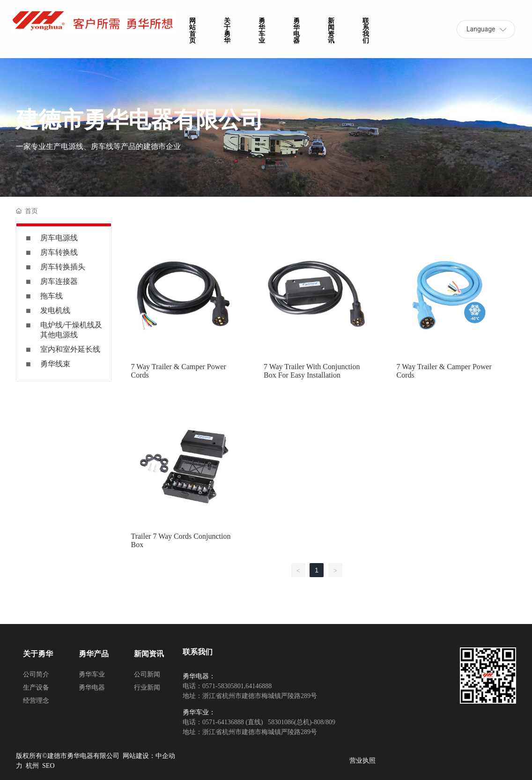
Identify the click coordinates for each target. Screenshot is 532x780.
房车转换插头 (63, 267)
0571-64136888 (223, 722)
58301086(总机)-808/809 (301, 722)
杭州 (32, 766)
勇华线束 (55, 364)
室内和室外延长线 (70, 349)
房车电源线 (59, 238)
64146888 (259, 686)
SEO (48, 766)
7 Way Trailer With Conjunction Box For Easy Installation (312, 371)
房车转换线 (59, 252)
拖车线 (52, 296)
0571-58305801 (223, 686)
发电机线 (55, 310)
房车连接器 (59, 281)
